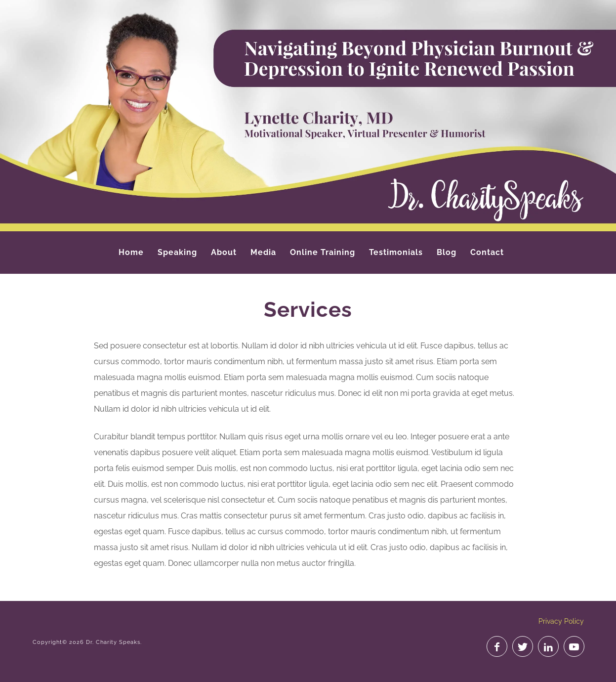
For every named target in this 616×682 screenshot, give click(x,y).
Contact (487, 252)
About (224, 252)
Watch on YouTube (574, 646)
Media (263, 252)
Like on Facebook (497, 646)
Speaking (177, 252)
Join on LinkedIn (548, 646)
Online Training (323, 252)
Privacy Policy (561, 621)
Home (131, 252)
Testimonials (396, 252)
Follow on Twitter (523, 646)
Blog (447, 252)
